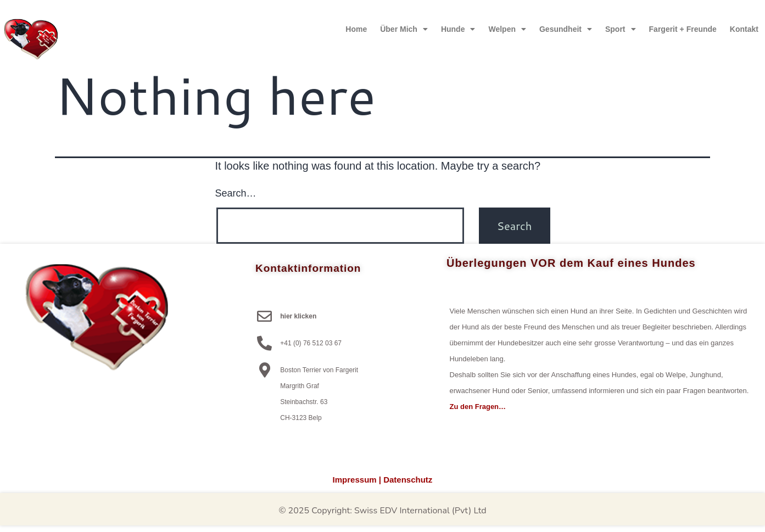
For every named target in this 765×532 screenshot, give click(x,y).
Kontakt (744, 29)
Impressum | (357, 480)
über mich (404, 29)
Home (356, 29)
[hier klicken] (264, 316)
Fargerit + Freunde (683, 29)
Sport (621, 29)
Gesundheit (566, 29)
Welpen (507, 29)
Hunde (458, 29)
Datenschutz (408, 480)
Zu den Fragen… (478, 407)
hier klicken (298, 316)
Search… (236, 193)
